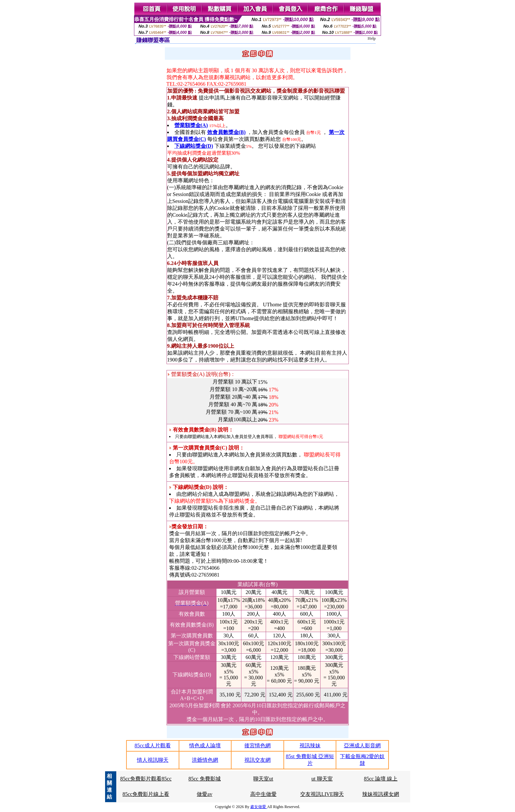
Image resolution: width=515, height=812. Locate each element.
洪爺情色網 (205, 760)
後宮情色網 (257, 746)
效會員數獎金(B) (226, 132)
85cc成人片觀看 (153, 746)
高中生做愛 (263, 794)
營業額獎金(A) (191, 125)
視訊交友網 (257, 760)
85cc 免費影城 (205, 779)
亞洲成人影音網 (362, 746)
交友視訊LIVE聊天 (322, 794)
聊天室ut (263, 779)
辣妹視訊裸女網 (381, 794)
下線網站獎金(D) (194, 146)
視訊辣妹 (310, 746)
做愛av (204, 794)
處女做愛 (259, 807)
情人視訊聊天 (153, 760)
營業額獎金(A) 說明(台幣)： (202, 374)
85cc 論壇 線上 (381, 779)
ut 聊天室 (322, 779)
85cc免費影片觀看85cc (146, 779)
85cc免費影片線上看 (146, 794)
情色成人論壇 (205, 746)
